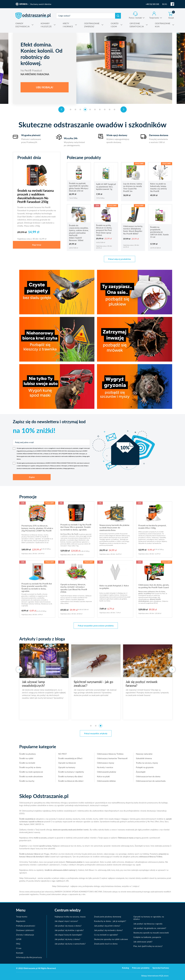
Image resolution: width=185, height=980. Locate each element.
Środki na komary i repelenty (71, 772)
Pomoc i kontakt (135, 18)
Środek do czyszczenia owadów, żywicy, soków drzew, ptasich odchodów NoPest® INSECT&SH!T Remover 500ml (79, 233)
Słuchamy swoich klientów (41, 4)
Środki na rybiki (26, 758)
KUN (163, 25)
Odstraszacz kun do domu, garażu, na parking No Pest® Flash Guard (154, 586)
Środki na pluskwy (27, 754)
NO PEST (62, 754)
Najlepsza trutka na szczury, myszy (70, 917)
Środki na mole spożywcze (31, 772)
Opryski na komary (67, 767)
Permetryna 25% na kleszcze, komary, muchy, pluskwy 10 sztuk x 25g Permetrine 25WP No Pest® (37, 528)
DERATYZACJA (137, 25)
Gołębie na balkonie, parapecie (147, 937)
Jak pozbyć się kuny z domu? (67, 939)
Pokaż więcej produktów (120, 259)
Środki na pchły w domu (30, 767)
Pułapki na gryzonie (145, 767)
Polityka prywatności (26, 926)
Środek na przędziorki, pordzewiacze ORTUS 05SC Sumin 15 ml (159, 232)
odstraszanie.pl (33, 16)
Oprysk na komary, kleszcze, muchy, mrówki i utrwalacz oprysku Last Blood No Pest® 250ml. (74, 588)
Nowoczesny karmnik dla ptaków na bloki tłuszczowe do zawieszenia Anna (114, 528)
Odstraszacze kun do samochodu (151, 781)
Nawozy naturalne (144, 754)
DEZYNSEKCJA (22, 25)
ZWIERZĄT (92, 25)
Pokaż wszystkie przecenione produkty (96, 626)
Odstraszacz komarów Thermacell (112, 758)
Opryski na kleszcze (67, 763)
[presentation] (61, 109)
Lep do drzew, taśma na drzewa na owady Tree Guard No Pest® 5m (133, 187)
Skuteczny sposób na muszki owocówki (151, 933)
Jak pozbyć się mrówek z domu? (108, 930)
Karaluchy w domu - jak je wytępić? (110, 921)
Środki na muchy (27, 781)
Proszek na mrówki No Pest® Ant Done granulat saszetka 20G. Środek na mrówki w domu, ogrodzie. (37, 587)
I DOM (115, 25)
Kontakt (20, 953)
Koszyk (172, 15)
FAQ (18, 944)
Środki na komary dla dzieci (70, 776)
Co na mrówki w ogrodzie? (106, 935)
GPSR (19, 939)
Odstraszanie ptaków (107, 772)
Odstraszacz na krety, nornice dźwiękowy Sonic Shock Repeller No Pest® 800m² (133, 230)
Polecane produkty (141, 968)
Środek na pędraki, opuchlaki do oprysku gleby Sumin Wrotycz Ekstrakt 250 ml (79, 187)
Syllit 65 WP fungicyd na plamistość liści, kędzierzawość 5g (106, 187)
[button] (71, 109)
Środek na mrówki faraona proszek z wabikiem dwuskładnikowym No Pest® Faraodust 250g (36, 196)
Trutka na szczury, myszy (147, 763)
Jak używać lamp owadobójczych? (41, 684)
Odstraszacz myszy (106, 763)
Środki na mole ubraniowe (31, 776)
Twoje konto (154, 18)
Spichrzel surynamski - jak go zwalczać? (101, 684)
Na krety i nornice (105, 767)
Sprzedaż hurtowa (161, 968)
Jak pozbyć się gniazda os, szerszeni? (150, 928)
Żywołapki (141, 772)
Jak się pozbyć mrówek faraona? (149, 684)
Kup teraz (37, 245)
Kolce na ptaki (103, 776)
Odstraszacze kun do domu (148, 776)
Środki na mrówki (27, 763)
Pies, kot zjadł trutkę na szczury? (148, 946)
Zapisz (32, 477)
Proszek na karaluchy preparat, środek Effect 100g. (152, 527)
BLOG (165, 4)
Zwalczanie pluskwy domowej (108, 917)
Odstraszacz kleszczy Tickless (110, 754)
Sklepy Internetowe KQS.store (155, 976)
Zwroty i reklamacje (25, 935)
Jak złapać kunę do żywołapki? (68, 935)
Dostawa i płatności (25, 930)
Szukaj (118, 16)
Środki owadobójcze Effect (70, 758)
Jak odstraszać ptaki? (143, 942)
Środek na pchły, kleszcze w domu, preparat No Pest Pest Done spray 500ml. (104, 230)
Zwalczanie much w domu (106, 944)
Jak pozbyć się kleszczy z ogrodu (148, 924)
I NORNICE (68, 25)
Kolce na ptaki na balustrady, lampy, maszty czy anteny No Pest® (158, 187)
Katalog (126, 968)
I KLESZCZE (46, 25)
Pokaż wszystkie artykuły (96, 733)
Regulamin (21, 921)
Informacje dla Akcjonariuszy (29, 957)
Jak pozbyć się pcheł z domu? (107, 926)
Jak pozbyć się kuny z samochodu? (70, 944)
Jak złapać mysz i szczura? (66, 921)
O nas (19, 948)
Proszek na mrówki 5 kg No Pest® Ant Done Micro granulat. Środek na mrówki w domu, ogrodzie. (76, 527)
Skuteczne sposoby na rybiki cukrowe (111, 939)
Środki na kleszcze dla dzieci (71, 781)
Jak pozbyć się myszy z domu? (68, 926)
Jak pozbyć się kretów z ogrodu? (69, 930)
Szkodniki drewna (144, 758)
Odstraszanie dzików (106, 781)
